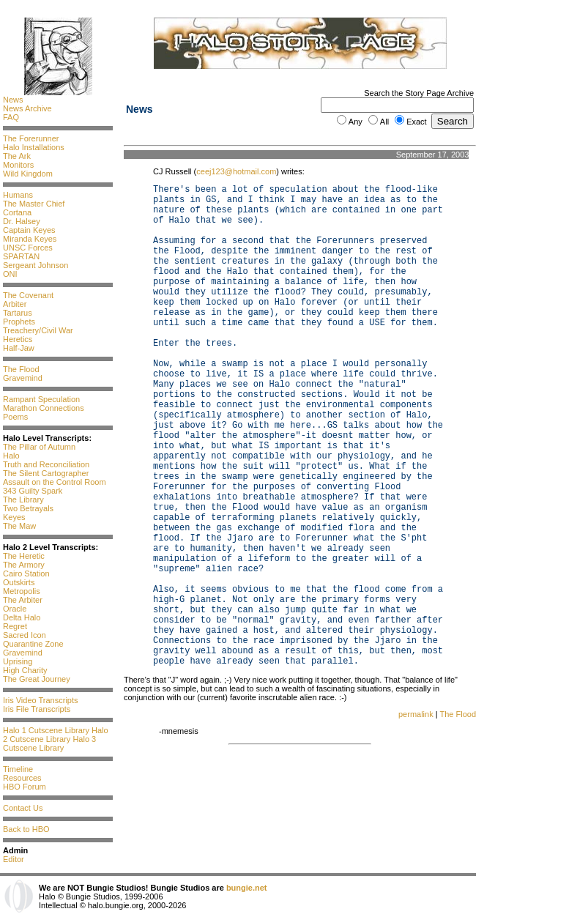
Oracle (15, 609)
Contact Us (23, 808)
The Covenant (28, 295)
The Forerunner (31, 138)
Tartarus (18, 313)
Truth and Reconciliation (46, 464)
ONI (10, 274)
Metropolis (22, 591)
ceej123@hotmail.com (236, 171)
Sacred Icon (25, 635)
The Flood (21, 369)
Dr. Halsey (22, 221)
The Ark (17, 156)
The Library (23, 500)
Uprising (18, 661)
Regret (15, 626)
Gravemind (23, 378)
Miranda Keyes (30, 239)
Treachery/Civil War (38, 330)
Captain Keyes (29, 230)
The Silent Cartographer (46, 473)
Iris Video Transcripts (41, 700)
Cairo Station (26, 573)
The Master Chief (34, 204)
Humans (18, 195)
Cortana (17, 212)
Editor (14, 859)
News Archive (27, 108)
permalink (416, 714)
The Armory (24, 565)
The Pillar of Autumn (39, 447)
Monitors (18, 165)
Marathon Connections (44, 408)
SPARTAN (21, 256)
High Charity (25, 670)
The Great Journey (37, 679)
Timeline (18, 769)
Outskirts (19, 582)
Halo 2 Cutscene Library (56, 735)
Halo (11, 456)
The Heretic (24, 556)
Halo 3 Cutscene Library (49, 743)
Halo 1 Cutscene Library (46, 730)
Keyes (14, 517)
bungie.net (247, 888)
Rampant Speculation (41, 399)
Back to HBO (26, 829)
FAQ (11, 117)
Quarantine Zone (33, 644)
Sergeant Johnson (36, 265)
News (13, 100)
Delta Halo (22, 617)
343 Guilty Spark (33, 491)
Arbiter (15, 304)
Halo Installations (34, 147)
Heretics (18, 339)
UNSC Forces (28, 248)
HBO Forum (25, 787)
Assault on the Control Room (55, 482)
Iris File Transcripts (37, 709)
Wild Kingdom (28, 174)
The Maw (19, 526)
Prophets (19, 322)
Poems (15, 417)
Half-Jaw (19, 348)
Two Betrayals (28, 508)
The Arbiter (23, 600)
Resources (22, 778)
